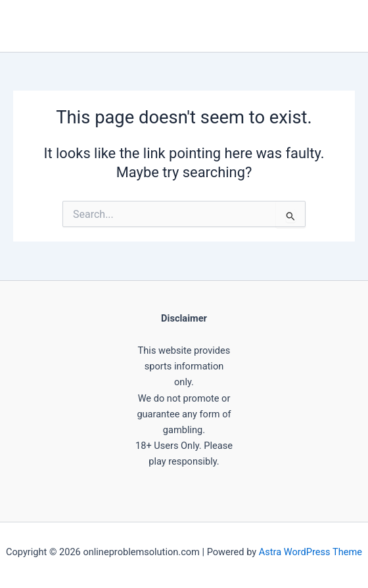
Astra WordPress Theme (310, 552)
